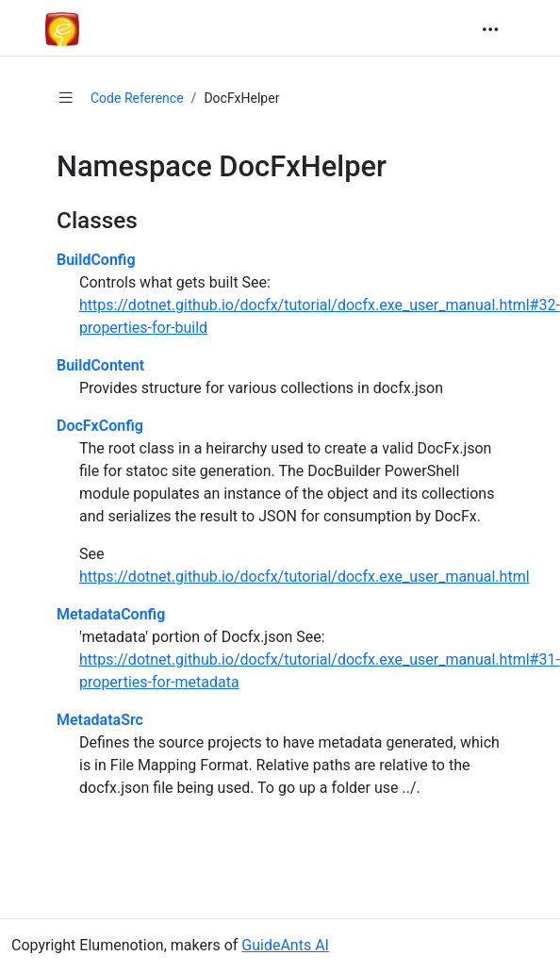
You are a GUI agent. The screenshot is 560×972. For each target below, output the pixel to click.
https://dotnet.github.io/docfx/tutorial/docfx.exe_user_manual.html (305, 577)
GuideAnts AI (285, 945)
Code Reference (137, 98)
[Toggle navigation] (490, 29)
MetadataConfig (111, 614)
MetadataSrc (100, 720)
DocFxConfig (100, 426)
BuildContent (100, 365)
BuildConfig (96, 260)
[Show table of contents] (66, 98)
